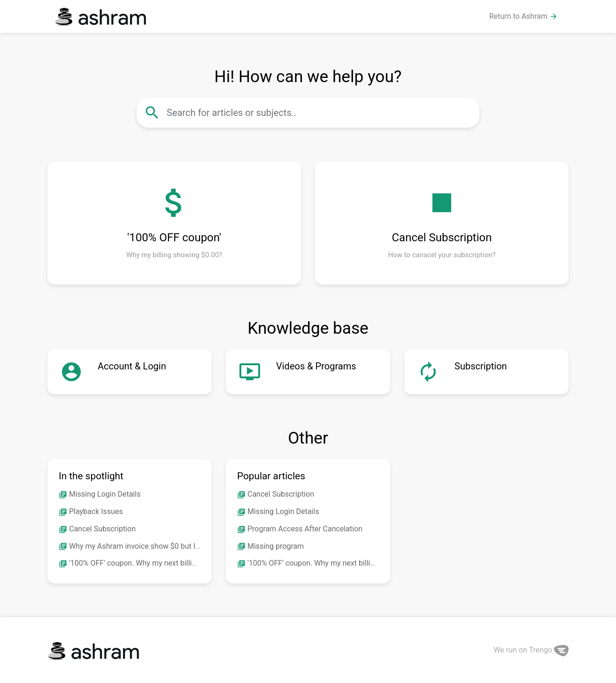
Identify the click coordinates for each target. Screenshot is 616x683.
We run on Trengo (531, 650)
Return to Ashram (524, 16)
